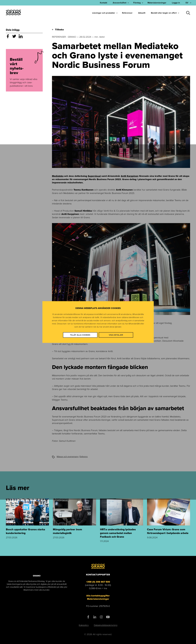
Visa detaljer (116, 335)
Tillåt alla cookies (80, 335)
